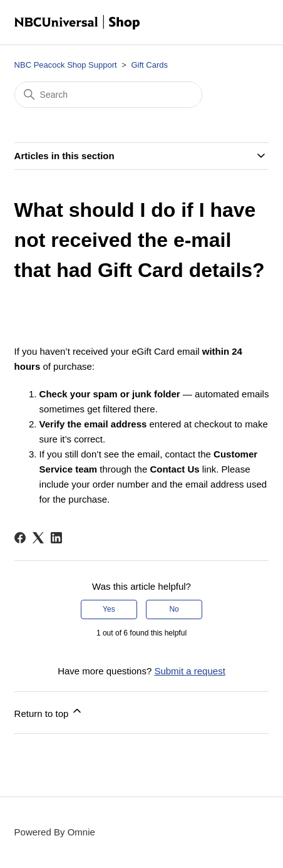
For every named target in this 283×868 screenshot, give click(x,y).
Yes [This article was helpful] (109, 609)
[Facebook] (20, 538)
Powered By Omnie (55, 832)
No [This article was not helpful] (174, 609)
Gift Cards (149, 65)
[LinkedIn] (56, 538)
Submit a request (189, 671)
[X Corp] (38, 538)
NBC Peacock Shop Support (66, 65)
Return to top (49, 712)
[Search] (108, 95)
